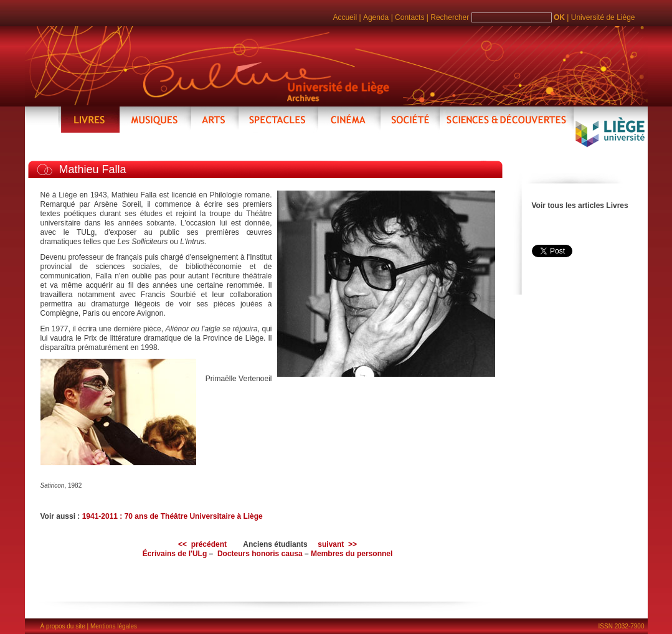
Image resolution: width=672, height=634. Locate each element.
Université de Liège (603, 17)
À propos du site (63, 626)
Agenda (376, 17)
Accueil (345, 17)
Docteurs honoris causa (260, 554)
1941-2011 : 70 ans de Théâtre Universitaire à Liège (173, 516)
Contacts (409, 17)
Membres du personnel (352, 554)
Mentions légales (114, 626)
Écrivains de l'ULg (175, 554)
